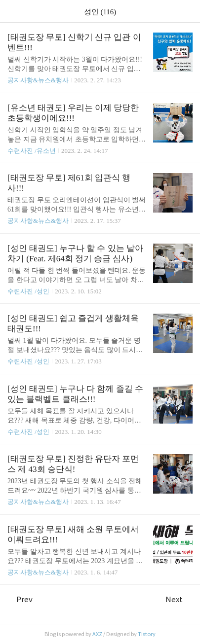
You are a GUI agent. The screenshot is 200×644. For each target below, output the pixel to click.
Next (179, 599)
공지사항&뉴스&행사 (38, 80)
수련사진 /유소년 (32, 151)
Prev (20, 599)
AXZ (97, 634)
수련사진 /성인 (29, 291)
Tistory (147, 634)
